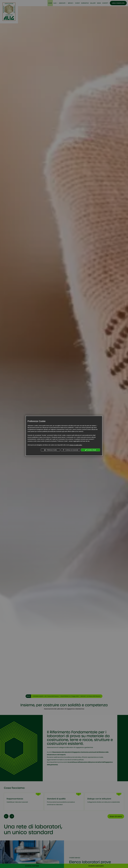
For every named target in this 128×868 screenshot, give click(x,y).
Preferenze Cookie (51, 450)
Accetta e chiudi (90, 450)
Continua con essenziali (71, 450)
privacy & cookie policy (76, 445)
